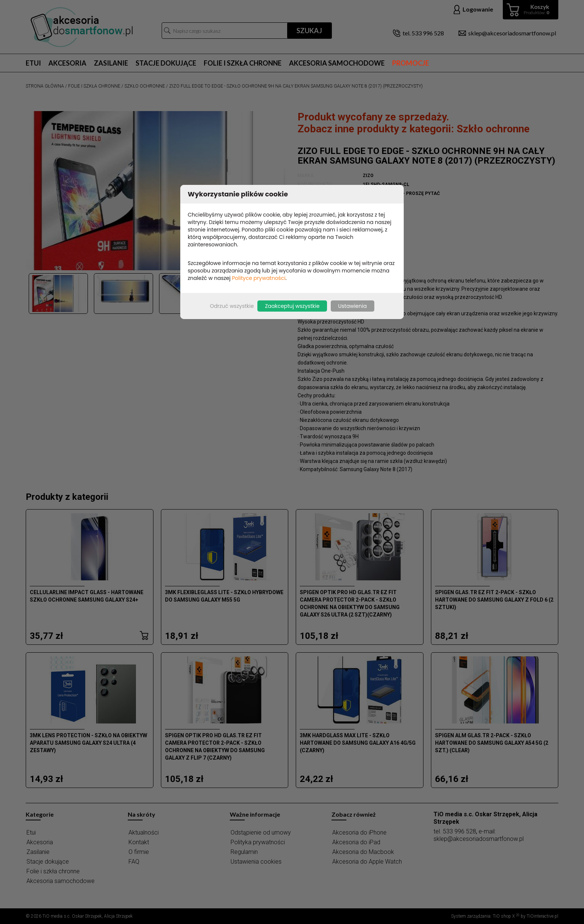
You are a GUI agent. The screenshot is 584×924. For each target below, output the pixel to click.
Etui (33, 63)
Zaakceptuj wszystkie (292, 306)
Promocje (411, 63)
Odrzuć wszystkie (232, 306)
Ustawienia (353, 306)
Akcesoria (67, 63)
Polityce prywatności (259, 278)
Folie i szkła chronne (243, 63)
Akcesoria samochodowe (337, 63)
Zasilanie (111, 63)
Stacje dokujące (166, 63)
